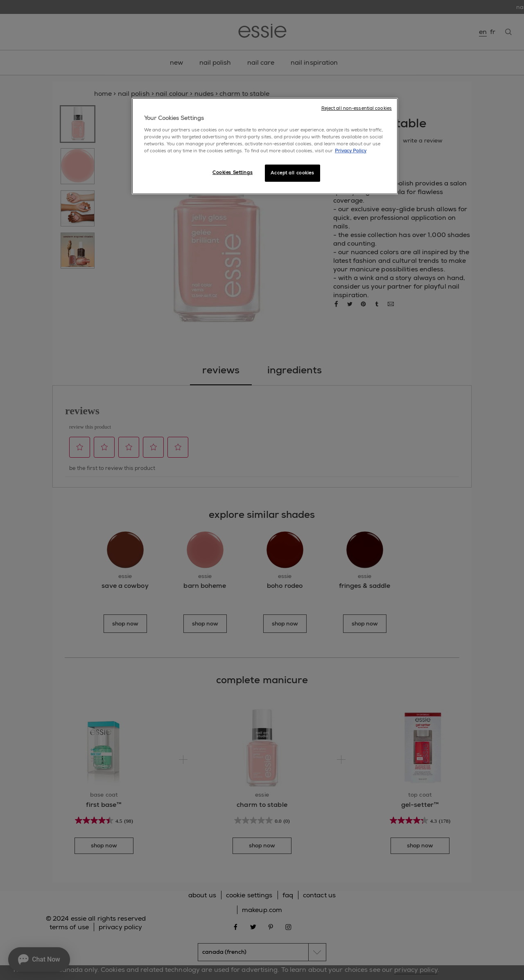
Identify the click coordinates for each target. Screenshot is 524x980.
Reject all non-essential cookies (357, 108)
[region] (265, 146)
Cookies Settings (233, 173)
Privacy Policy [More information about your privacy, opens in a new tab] (351, 151)
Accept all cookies (292, 173)
